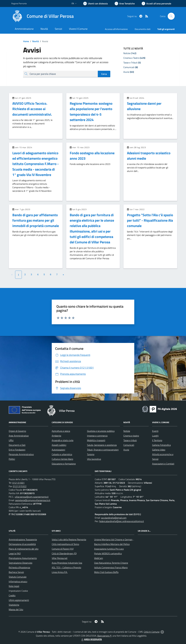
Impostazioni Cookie (18, 591)
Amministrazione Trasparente (23, 539)
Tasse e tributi (130, 440)
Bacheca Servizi (16, 572)
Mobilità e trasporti (96, 440)
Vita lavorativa (94, 459)
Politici (12, 459)
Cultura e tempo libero (62, 459)
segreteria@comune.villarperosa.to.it (33, 500)
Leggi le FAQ (15, 553)
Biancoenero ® (104, 636)
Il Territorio (157, 440)
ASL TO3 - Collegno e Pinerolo (66, 567)
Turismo (91, 454)
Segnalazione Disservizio (20, 563)
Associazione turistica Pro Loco (109, 549)
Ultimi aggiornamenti (19, 600)
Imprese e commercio (97, 436)
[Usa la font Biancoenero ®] (95, 3)
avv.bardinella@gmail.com (114, 518)
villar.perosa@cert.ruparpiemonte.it (32, 497)
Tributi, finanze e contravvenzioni (103, 450)
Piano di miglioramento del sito (24, 549)
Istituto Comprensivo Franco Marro (111, 567)
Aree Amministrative (19, 436)
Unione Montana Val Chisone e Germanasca (115, 539)
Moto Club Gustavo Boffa (106, 572)
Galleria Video (159, 450)
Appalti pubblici (59, 445)
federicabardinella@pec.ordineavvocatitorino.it (122, 521)
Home (26, 41)
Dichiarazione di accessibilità (22, 544)
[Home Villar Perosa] (43, 16)
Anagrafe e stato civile (63, 440)
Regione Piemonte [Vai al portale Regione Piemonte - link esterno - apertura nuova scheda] (19, 3)
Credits (12, 595)
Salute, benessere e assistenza (102, 445)
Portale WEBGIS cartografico (108, 553)
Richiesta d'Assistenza (19, 567)
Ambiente (56, 436)
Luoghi (155, 436)
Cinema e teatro (131, 436)
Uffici (11, 440)
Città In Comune (152, 632)
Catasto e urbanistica (62, 454)
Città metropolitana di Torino (65, 544)
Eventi (155, 431)
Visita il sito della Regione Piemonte (69, 539)
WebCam (99, 558)
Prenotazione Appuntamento (23, 558)
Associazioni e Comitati (163, 464)
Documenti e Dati (17, 445)
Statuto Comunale (18, 577)
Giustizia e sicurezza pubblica (101, 431)
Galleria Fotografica (161, 445)
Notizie (127, 431)
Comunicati (129, 445)
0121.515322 (20, 486)
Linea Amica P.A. (60, 572)
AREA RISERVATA (91, 639)
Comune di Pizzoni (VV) (63, 549)
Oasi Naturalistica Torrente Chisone (111, 563)
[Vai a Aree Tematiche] (125, 3)
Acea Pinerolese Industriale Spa (67, 563)
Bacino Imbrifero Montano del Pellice (112, 544)
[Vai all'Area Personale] (156, 3)
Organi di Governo (17, 431)
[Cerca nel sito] (171, 16)
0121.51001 (18, 483)
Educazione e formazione (64, 464)
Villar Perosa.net (60, 558)
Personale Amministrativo (21, 454)
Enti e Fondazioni (17, 450)
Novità (34, 41)
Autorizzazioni (58, 450)
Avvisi (126, 450)
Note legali (14, 586)
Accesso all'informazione (116, 29)
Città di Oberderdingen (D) (64, 553)
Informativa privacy (18, 581)
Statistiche (14, 605)
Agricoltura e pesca (61, 431)
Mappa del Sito (16, 609)
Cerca (104, 74)
